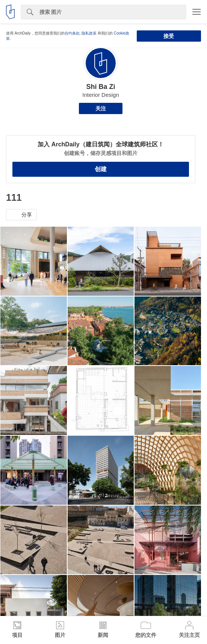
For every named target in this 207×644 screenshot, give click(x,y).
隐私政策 (89, 33)
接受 (169, 36)
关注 (101, 108)
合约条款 (72, 33)
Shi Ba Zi (100, 87)
